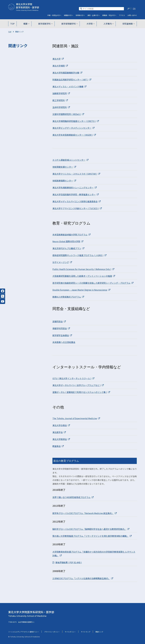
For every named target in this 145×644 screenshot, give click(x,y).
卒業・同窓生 (54, 15)
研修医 (80, 15)
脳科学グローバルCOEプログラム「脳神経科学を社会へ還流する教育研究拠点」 (91, 529)
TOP (14, 24)
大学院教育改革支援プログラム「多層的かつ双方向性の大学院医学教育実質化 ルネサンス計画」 (94, 554)
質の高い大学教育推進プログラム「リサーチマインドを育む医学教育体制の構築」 (92, 536)
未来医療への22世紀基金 (64, 342)
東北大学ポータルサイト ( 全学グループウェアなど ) (78, 385)
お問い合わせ (132, 15)
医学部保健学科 (70, 24)
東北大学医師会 (61, 439)
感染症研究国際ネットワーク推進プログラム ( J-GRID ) (79, 255)
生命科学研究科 (61, 107)
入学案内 (108, 24)
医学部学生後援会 (62, 335)
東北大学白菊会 (61, 425)
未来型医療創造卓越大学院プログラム (71, 235)
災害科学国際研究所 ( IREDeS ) (68, 114)
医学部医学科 (46, 24)
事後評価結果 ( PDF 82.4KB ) (69, 562)
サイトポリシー (70, 632)
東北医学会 (59, 432)
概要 (27, 24)
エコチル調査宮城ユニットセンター (70, 160)
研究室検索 (127, 24)
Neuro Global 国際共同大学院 (68, 241)
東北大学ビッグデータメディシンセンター (73, 128)
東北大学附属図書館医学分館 (67, 73)
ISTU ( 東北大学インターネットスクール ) (73, 378)
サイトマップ (86, 632)
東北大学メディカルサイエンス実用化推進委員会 (77, 201)
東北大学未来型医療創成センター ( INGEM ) (74, 135)
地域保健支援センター (64, 167)
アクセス (122, 15)
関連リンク (99, 632)
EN (134, 8)
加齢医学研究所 (61, 93)
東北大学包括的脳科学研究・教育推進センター (76, 194)
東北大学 (58, 59)
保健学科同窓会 (61, 328)
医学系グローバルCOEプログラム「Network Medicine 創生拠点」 (85, 513)
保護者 (69, 15)
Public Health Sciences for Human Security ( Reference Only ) (83, 269)
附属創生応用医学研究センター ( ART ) (72, 80)
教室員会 (58, 446)
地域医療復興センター (64, 181)
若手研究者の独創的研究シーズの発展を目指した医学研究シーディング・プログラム (93, 283)
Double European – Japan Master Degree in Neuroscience (81, 290)
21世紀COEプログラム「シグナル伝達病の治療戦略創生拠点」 (83, 578)
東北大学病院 (60, 66)
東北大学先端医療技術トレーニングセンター (75, 188)
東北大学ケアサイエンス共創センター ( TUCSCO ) (77, 208)
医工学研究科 (60, 100)
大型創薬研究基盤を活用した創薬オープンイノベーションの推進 (84, 276)
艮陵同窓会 (59, 321)
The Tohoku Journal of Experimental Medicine (76, 418)
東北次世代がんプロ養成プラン (68, 248)
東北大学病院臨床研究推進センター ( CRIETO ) (76, 121)
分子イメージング (62, 262)
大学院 (90, 24)
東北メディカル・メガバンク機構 (69, 86)
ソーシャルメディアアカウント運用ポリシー (24, 632)
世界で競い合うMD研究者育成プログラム (73, 497)
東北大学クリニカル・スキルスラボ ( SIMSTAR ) (76, 174)
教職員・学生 (109, 15)
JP (128, 8)
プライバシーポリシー (52, 632)
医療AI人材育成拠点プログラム (68, 297)
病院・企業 (94, 15)
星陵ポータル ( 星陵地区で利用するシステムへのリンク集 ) (81, 392)
